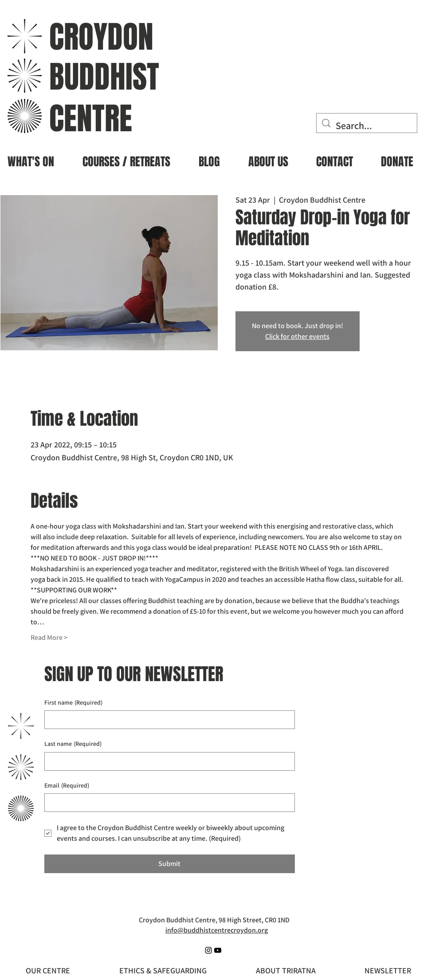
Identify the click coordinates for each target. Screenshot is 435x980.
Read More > (49, 637)
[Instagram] (208, 950)
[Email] (167, 803)
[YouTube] (218, 950)
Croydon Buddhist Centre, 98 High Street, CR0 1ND (214, 920)
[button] (126, 158)
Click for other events (297, 336)
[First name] (167, 720)
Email (67, 786)
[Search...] (367, 126)
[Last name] (167, 761)
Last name (73, 744)
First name (73, 703)
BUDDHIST (104, 77)
